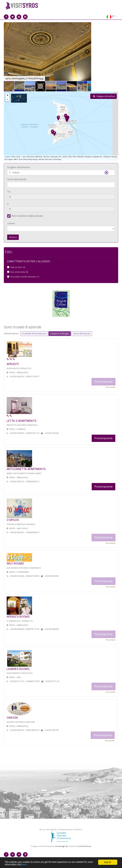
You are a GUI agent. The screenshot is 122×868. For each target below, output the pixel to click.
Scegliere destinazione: (19, 167)
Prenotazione (103, 438)
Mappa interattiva (104, 96)
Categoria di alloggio (60, 334)
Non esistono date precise (27, 216)
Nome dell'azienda (17, 179)
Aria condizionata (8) (19, 272)
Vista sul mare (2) (18, 267)
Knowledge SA (61, 846)
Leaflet (7, 157)
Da (9, 191)
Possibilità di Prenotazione (34, 334)
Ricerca (13, 237)
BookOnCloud (85, 846)
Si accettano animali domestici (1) (25, 277)
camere (11, 223)
